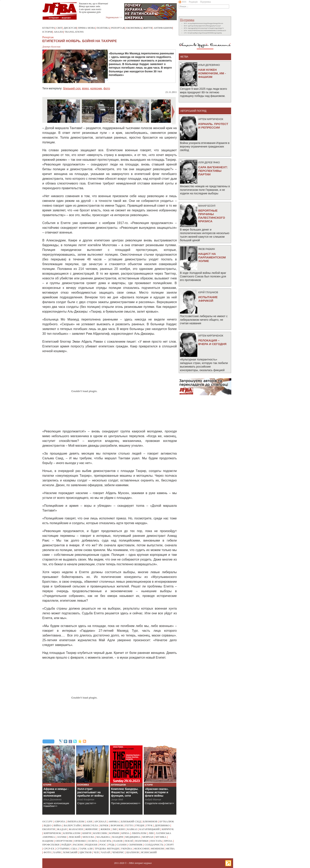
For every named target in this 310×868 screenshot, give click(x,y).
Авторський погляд (193, 111)
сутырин (63, 849)
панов (118, 841)
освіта (93, 841)
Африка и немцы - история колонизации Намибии (56, 794)
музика (161, 837)
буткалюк (167, 821)
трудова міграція (107, 849)
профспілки (51, 845)
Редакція (193, 2)
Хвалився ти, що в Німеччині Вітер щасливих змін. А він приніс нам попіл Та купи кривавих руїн (93, 8)
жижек (105, 829)
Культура (49, 28)
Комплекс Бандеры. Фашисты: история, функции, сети (125, 792)
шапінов (133, 852)
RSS (182, 2)
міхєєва (88, 837)
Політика (103, 28)
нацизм (48, 841)
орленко (80, 841)
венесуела (91, 825)
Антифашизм (163, 28)
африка (114, 821)
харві (57, 852)
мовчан (148, 837)
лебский (74, 837)
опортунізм (64, 841)
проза (168, 841)
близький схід (72, 88)
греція (140, 825)
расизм (78, 845)
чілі (96, 852)
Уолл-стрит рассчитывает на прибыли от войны (90, 792)
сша (74, 849)
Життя (148, 28)
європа (60, 821)
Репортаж (118, 28)
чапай (105, 852)
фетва (170, 849)
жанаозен (76, 829)
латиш (62, 837)
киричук (168, 829)
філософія (141, 849)
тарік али (86, 849)
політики (142, 841)
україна (127, 849)
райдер (66, 845)
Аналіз (58, 32)
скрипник (136, 845)
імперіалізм (76, 821)
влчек (104, 825)
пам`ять (105, 841)
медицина (133, 837)
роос (103, 845)
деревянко (162, 825)
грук (149, 825)
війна (58, 825)
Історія (47, 32)
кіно (122, 829)
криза (125, 833)
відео (85, 88)
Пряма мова (86, 28)
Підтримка (206, 2)
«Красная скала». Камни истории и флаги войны (157, 792)
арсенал (100, 821)
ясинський (149, 852)
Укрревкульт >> (114, 17)
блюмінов (150, 821)
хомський (70, 852)
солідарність (154, 845)
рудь (111, 845)
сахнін (122, 845)
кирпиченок (52, 833)
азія (89, 821)
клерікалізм (72, 833)
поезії (129, 841)
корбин (114, 833)
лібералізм (139, 833)
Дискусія (70, 28)
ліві (151, 833)
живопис (92, 829)
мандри (118, 837)
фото (107, 88)
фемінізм (157, 849)
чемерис (118, 852)
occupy (48, 821)
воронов (117, 825)
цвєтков (86, 852)
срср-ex (49, 849)
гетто (129, 825)
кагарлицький (149, 829)
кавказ (132, 829)
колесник (96, 88)
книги (87, 833)
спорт (170, 845)
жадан (62, 829)
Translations (74, 32)
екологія (49, 829)
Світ (59, 28)
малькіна (103, 837)
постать (156, 841)
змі (114, 829)
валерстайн (72, 825)
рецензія (91, 845)
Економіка (134, 28)
